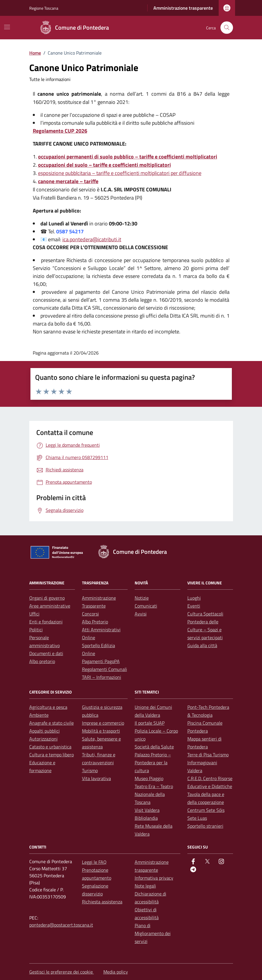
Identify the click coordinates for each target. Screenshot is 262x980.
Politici (36, 630)
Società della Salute (154, 747)
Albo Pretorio (95, 622)
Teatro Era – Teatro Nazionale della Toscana (154, 794)
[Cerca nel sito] (227, 28)
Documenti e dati (46, 653)
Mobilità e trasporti (101, 731)
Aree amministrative (50, 606)
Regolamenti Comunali (105, 669)
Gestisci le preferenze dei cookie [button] (62, 972)
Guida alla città (202, 645)
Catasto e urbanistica (50, 747)
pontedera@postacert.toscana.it (61, 925)
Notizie (142, 598)
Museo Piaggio (149, 778)
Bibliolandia (146, 818)
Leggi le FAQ (94, 862)
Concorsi (90, 614)
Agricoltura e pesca (48, 707)
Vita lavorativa (96, 778)
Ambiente (39, 715)
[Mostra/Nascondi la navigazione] (7, 27)
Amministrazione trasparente (183, 8)
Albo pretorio (42, 661)
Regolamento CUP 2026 (60, 131)
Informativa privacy (154, 878)
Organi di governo (47, 598)
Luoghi (194, 598)
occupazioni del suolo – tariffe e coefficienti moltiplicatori (105, 165)
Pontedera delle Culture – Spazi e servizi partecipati (205, 630)
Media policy (116, 972)
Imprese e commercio (103, 723)
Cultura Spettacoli (205, 614)
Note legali (145, 886)
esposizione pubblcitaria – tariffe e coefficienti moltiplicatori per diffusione (120, 173)
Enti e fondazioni (46, 622)
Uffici (34, 614)
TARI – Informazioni (102, 677)
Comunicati (146, 606)
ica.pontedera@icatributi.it (92, 239)
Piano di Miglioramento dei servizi (153, 933)
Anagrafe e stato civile (52, 723)
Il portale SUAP (150, 723)
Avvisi (141, 614)
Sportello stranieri (205, 826)
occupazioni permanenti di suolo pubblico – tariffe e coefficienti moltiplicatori (128, 157)
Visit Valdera (147, 810)
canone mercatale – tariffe (68, 181)
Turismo (90, 770)
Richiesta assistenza (102, 902)
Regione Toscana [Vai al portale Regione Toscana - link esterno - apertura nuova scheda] (44, 8)
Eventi (194, 606)
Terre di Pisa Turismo (208, 755)
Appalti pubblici (44, 731)
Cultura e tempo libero (52, 755)
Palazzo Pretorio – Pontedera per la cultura (153, 763)
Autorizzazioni (43, 739)
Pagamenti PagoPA (101, 661)
